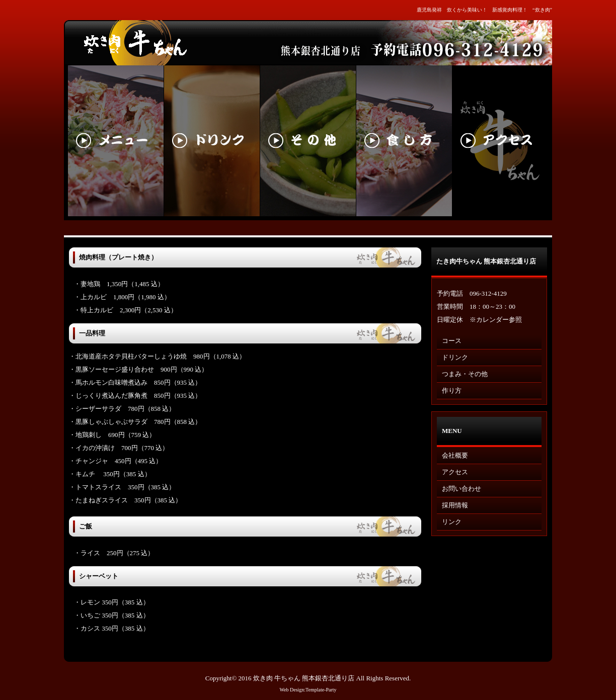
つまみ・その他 (465, 374)
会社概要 (455, 455)
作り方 (452, 390)
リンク (452, 522)
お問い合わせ (461, 489)
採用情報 (455, 505)
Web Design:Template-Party (308, 690)
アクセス (455, 472)
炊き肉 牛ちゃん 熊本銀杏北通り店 (304, 678)
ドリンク (455, 357)
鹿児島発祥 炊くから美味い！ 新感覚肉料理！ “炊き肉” (484, 10)
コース (452, 341)
